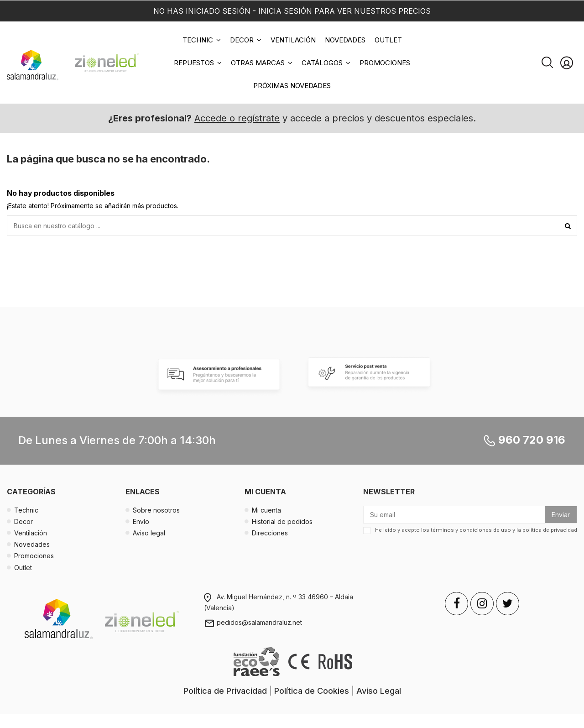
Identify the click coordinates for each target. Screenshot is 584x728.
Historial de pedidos (282, 521)
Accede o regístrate (237, 118)
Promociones (34, 556)
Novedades (32, 544)
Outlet (23, 568)
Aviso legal (149, 533)
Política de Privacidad (225, 691)
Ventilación (31, 533)
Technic (26, 510)
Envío (141, 521)
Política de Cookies (312, 691)
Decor (23, 521)
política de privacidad (550, 530)
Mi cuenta (266, 510)
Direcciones (270, 533)
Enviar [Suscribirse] (561, 515)
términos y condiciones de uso (471, 530)
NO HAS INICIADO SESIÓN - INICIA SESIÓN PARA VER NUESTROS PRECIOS (292, 11)
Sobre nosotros (156, 510)
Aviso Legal (379, 691)
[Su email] (454, 515)
